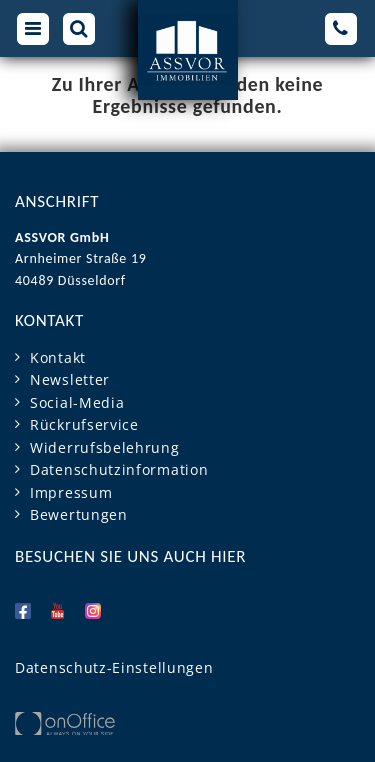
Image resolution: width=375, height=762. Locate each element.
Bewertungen (79, 514)
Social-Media (77, 402)
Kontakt (58, 357)
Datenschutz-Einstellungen (114, 667)
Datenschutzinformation (119, 469)
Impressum (71, 492)
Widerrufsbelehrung (105, 447)
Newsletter (70, 379)
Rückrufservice (84, 424)
